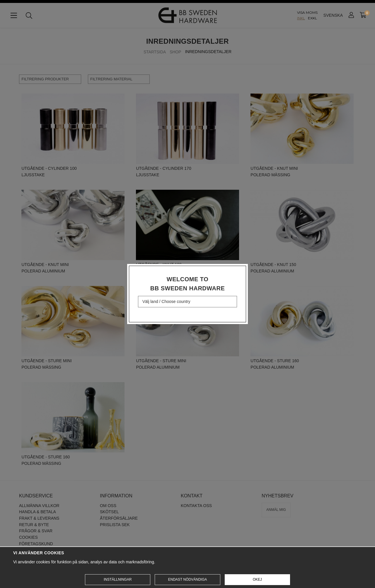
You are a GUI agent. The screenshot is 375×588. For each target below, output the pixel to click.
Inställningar (118, 579)
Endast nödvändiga (187, 579)
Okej (257, 579)
